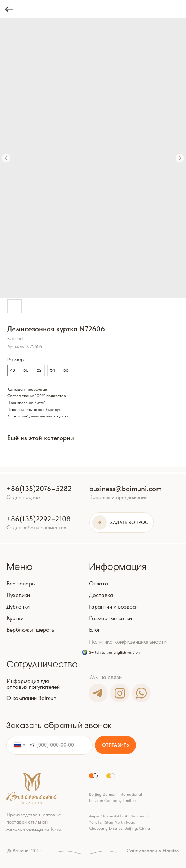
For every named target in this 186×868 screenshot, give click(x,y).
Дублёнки (18, 607)
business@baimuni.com (126, 489)
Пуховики (18, 595)
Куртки (15, 618)
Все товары (21, 583)
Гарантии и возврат (114, 607)
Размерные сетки (110, 618)
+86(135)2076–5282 (39, 489)
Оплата (99, 583)
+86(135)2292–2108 (39, 519)
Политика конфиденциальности (128, 642)
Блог (95, 630)
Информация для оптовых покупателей (33, 684)
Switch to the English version (114, 652)
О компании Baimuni (32, 698)
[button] (121, 523)
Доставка (101, 595)
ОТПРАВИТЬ (116, 745)
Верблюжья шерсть (30, 630)
